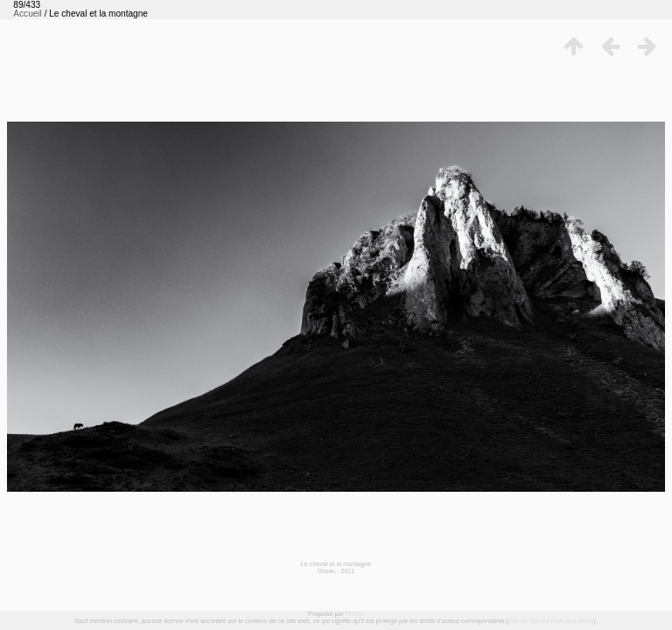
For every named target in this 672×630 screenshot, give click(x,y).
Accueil (28, 14)
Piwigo (355, 614)
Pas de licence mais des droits (551, 621)
